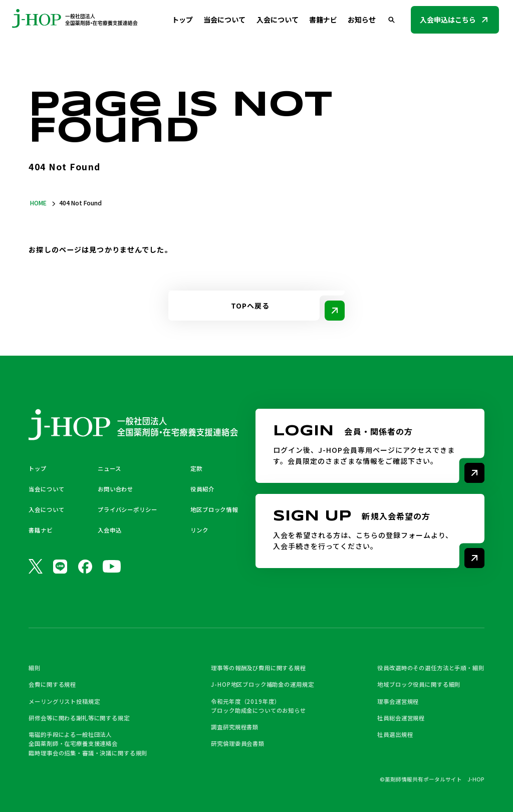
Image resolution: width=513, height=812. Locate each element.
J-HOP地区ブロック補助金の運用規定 (262, 684)
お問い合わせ (115, 489)
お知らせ (362, 20)
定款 (196, 468)
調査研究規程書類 (235, 727)
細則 (35, 668)
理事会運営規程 (398, 701)
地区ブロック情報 (214, 509)
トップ (182, 20)
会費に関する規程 (52, 684)
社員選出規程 (395, 734)
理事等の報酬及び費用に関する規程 (259, 668)
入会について (278, 20)
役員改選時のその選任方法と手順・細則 (431, 668)
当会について (224, 20)
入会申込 (109, 530)
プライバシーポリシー (127, 509)
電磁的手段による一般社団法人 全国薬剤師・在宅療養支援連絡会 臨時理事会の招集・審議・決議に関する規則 (88, 744)
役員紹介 (202, 489)
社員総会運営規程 (401, 718)
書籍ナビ (323, 20)
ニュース (109, 468)
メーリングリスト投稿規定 (64, 701)
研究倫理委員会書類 (238, 743)
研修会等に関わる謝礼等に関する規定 (79, 718)
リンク (199, 530)
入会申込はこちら (448, 20)
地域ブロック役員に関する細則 (419, 684)
